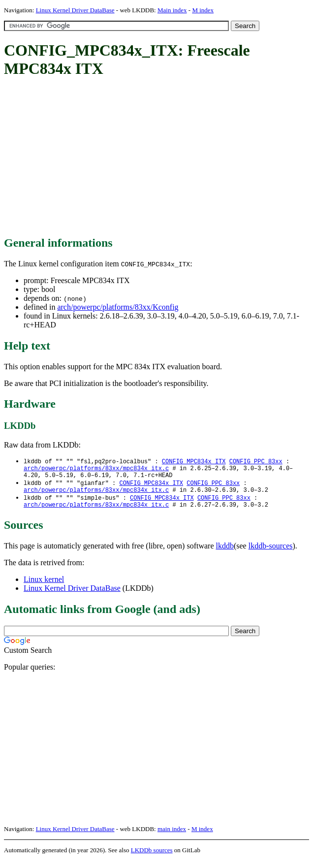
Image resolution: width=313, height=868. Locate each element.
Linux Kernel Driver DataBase (75, 10)
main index (172, 836)
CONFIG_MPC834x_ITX (194, 462)
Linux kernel (44, 587)
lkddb (225, 553)
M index (203, 10)
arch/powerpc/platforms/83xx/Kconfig (118, 307)
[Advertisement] (158, 158)
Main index (172, 10)
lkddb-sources (271, 553)
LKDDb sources (152, 857)
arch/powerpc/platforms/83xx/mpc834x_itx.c (96, 470)
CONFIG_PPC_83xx (256, 462)
